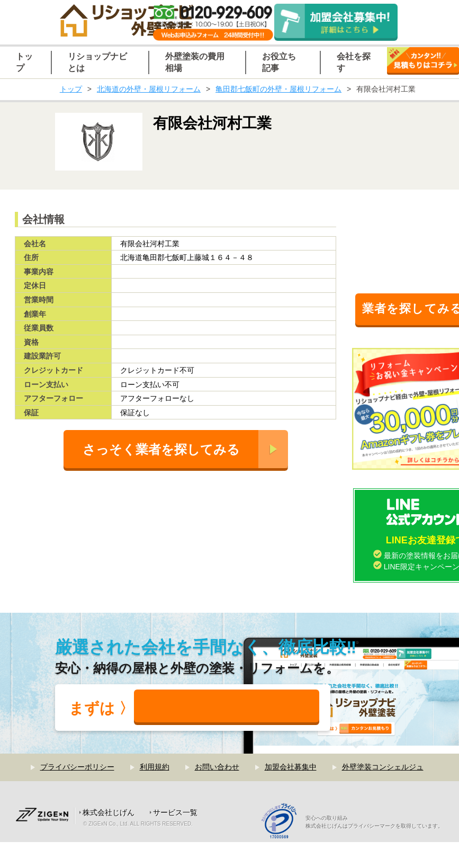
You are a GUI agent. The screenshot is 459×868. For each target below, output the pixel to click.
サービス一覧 (175, 812)
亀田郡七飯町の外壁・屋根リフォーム (278, 89)
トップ (71, 89)
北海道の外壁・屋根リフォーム (149, 89)
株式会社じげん (109, 812)
